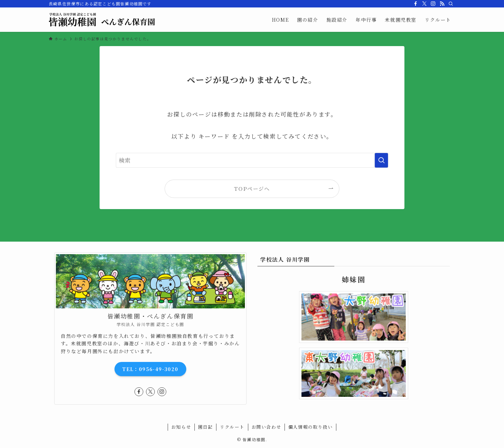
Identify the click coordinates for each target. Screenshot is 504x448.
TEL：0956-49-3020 (150, 369)
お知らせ (181, 427)
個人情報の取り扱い (310, 427)
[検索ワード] (252, 160)
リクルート (232, 427)
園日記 (206, 427)
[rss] (442, 4)
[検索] (451, 4)
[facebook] (416, 4)
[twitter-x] (424, 4)
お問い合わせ (267, 427)
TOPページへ (252, 188)
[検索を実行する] (381, 160)
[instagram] (433, 4)
